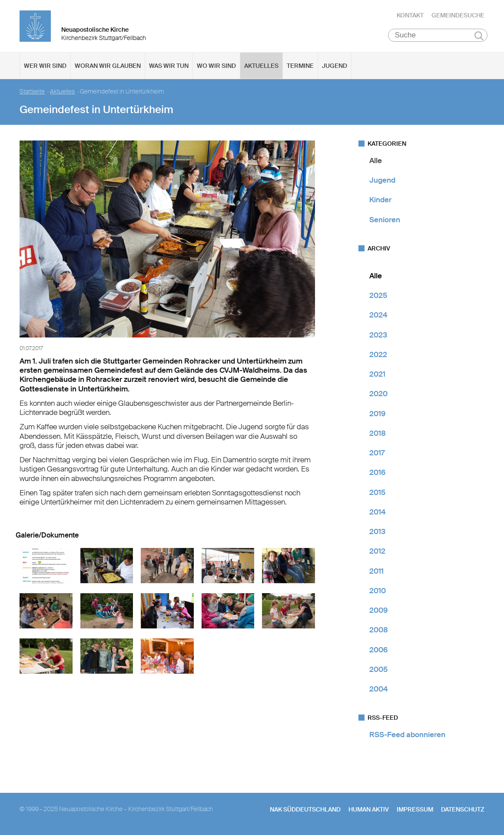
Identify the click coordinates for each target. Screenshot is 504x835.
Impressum (415, 809)
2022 (378, 354)
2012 (377, 551)
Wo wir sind (216, 66)
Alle (376, 160)
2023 (378, 335)
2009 (378, 610)
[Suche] (438, 35)
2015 (377, 492)
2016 (377, 473)
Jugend (335, 66)
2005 (378, 669)
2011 (376, 571)
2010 (378, 591)
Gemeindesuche (458, 15)
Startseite (32, 92)
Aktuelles (261, 66)
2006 (378, 650)
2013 (377, 531)
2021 (377, 374)
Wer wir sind (45, 66)
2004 (379, 689)
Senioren (385, 220)
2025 (378, 295)
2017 (377, 453)
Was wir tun (169, 66)
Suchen (479, 36)
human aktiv (369, 809)
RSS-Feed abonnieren (407, 735)
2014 (378, 512)
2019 (377, 414)
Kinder (380, 200)
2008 (379, 630)
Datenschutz (463, 809)
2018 (378, 433)
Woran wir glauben (108, 66)
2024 (378, 315)
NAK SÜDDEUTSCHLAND (305, 809)
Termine (300, 66)
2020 (378, 394)
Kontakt (410, 15)
